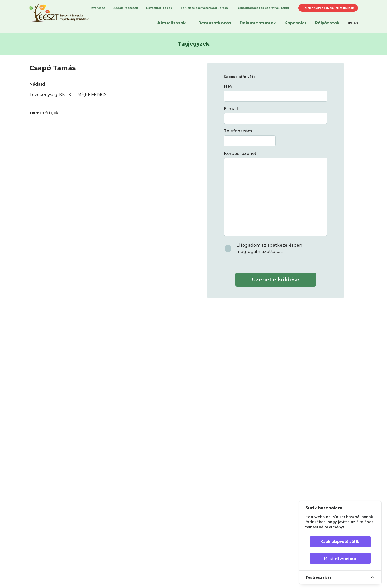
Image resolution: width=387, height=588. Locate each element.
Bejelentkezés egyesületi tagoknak (328, 8)
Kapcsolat (296, 23)
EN (356, 23)
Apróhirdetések (126, 8)
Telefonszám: (239, 131)
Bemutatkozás (215, 23)
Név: (229, 86)
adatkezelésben (285, 245)
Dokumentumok (258, 23)
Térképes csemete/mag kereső (204, 8)
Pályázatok (327, 23)
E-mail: (231, 109)
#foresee (98, 8)
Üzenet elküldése (276, 280)
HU (350, 23)
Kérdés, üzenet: (241, 153)
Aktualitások (171, 23)
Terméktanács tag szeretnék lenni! (263, 8)
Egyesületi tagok (159, 8)
